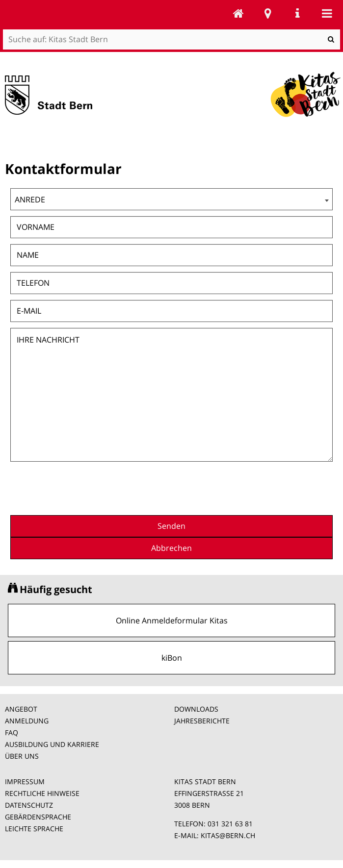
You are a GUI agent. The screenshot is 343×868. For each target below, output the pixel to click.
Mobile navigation (327, 13)
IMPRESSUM (25, 781)
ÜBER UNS (22, 756)
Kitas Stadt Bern (238, 13)
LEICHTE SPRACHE (34, 829)
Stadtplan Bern (268, 13)
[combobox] (172, 199)
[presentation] (258, 487)
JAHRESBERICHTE (202, 721)
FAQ (12, 732)
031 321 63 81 (230, 824)
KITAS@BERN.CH (228, 835)
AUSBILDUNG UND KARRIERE (52, 744)
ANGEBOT (21, 709)
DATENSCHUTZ (29, 805)
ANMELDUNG (27, 721)
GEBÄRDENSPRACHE (38, 817)
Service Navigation (297, 13)
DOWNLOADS (196, 709)
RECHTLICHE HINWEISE (42, 793)
